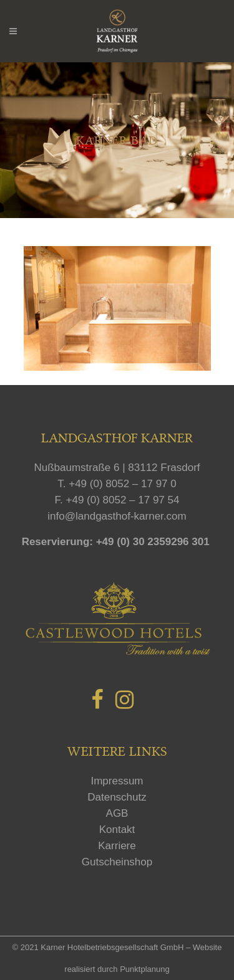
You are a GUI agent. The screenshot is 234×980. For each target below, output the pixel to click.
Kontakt (117, 830)
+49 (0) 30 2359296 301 (153, 542)
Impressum (117, 781)
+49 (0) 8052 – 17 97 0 (123, 484)
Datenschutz (117, 797)
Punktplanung (145, 969)
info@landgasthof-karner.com (117, 516)
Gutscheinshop (117, 862)
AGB (117, 813)
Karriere (117, 846)
